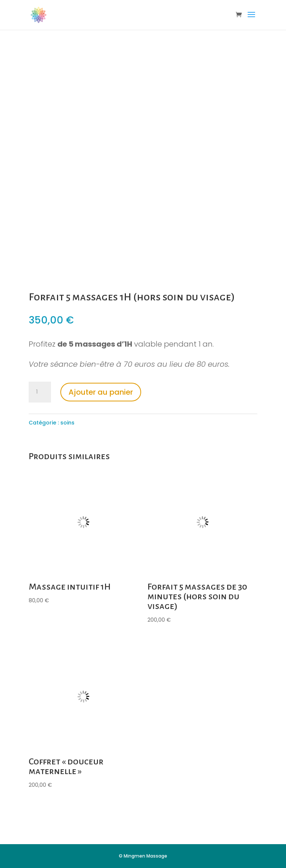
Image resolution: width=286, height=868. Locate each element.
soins (67, 423)
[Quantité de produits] (40, 392)
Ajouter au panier (101, 392)
